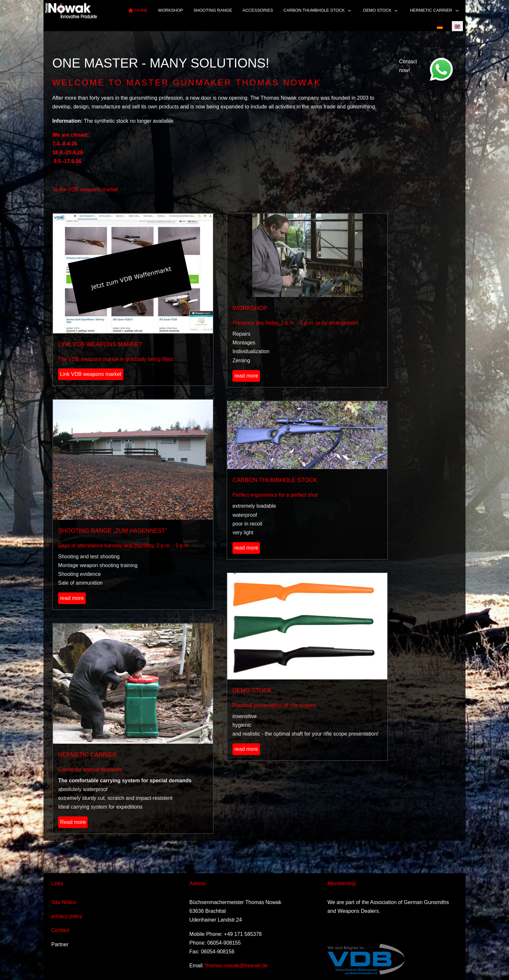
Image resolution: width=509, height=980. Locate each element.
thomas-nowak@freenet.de (236, 966)
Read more (73, 822)
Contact (60, 930)
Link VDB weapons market (91, 374)
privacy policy (67, 916)
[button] (318, 11)
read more (246, 376)
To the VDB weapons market (85, 189)
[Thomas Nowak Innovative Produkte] (71, 11)
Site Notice (64, 902)
